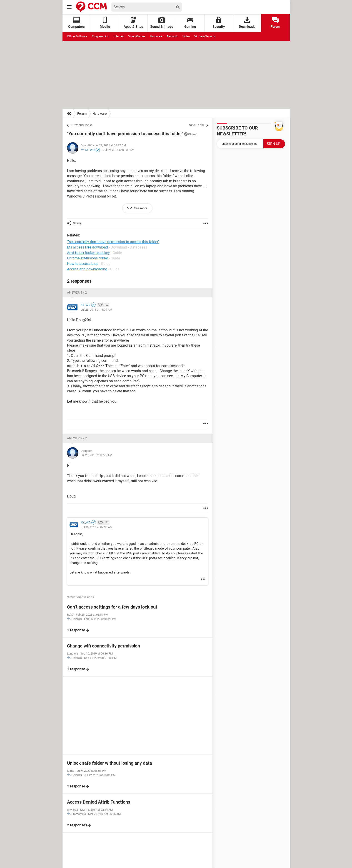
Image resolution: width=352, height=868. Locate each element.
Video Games (137, 36)
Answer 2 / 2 (77, 438)
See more (140, 208)
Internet (119, 36)
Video (186, 36)
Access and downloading (87, 269)
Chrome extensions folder (87, 258)
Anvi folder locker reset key (88, 253)
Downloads (247, 23)
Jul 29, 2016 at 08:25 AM (96, 455)
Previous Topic (82, 125)
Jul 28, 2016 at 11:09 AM (96, 310)
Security (219, 23)
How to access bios (83, 264)
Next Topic (196, 125)
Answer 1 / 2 (77, 292)
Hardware (156, 36)
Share (77, 223)
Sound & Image (162, 23)
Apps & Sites (133, 23)
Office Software (77, 36)
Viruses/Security (205, 36)
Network (172, 36)
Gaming (190, 23)
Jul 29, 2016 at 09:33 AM (119, 150)
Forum (275, 23)
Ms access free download (87, 247)
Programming (100, 36)
